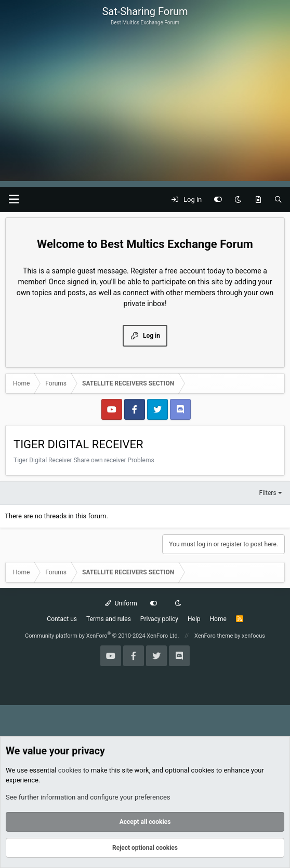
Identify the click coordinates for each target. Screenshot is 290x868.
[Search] (278, 200)
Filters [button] (268, 493)
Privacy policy (159, 619)
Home (218, 619)
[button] (14, 199)
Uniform (121, 603)
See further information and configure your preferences (88, 797)
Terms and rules (109, 619)
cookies (70, 770)
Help (194, 619)
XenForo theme (214, 636)
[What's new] (258, 200)
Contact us (62, 619)
